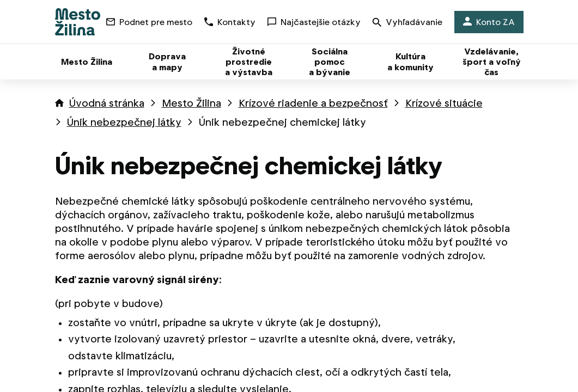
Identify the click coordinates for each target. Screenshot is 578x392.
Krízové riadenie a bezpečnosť (313, 103)
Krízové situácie (444, 103)
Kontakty (230, 22)
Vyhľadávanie (407, 23)
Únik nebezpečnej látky (124, 122)
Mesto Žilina (191, 103)
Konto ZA (489, 22)
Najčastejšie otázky (314, 22)
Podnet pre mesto (149, 22)
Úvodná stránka (107, 103)
